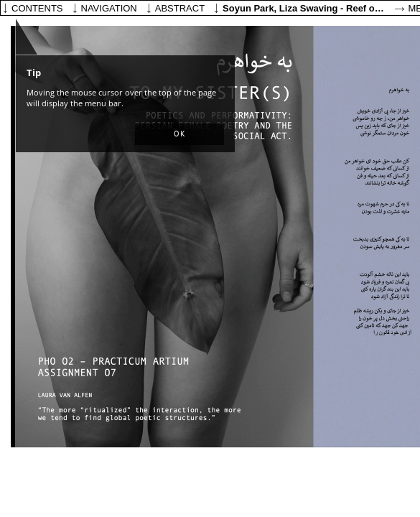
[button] (179, 134)
